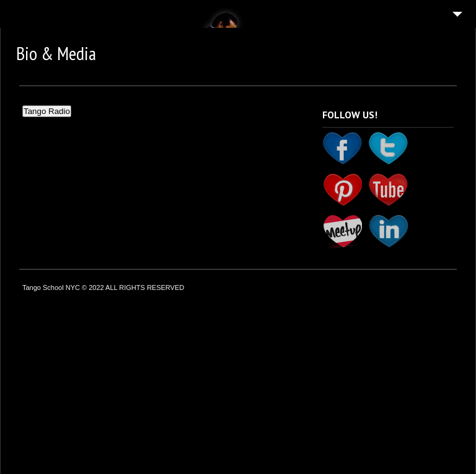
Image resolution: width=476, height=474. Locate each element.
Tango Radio (47, 111)
